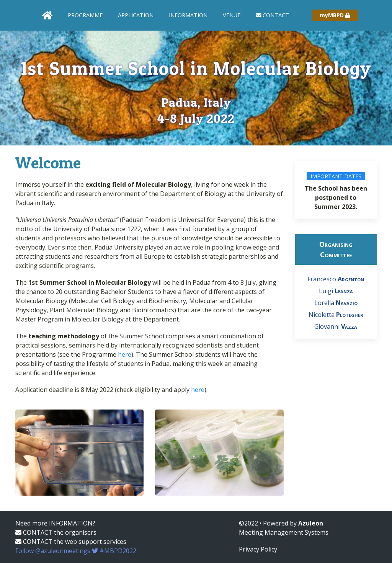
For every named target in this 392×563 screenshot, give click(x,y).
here (125, 354)
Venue (232, 15)
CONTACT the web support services (71, 542)
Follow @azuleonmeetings (76, 551)
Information (188, 15)
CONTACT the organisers (56, 532)
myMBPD (335, 15)
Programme (85, 15)
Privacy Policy (258, 549)
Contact (272, 15)
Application (136, 15)
